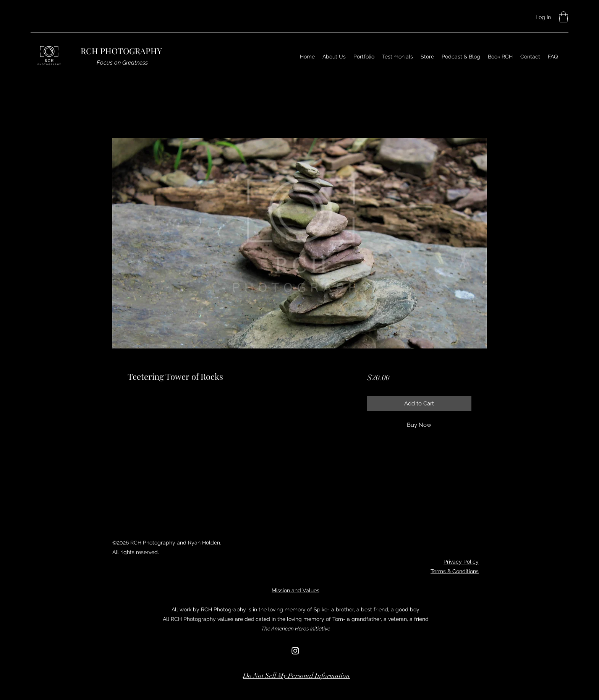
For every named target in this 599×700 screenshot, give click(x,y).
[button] (563, 17)
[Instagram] (295, 651)
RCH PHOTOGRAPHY (121, 51)
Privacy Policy (461, 562)
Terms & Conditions (455, 571)
